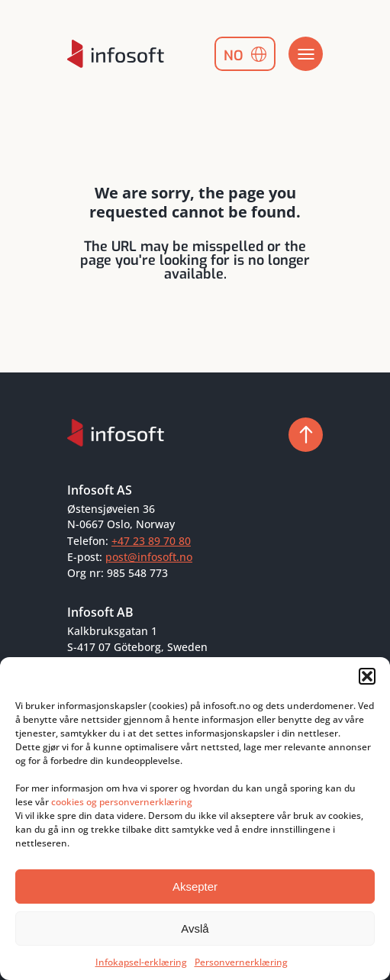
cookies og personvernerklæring (122, 802)
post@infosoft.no (149, 557)
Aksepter (195, 887)
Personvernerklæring (241, 962)
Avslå (195, 928)
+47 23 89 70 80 (151, 541)
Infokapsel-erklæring (141, 962)
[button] (367, 676)
